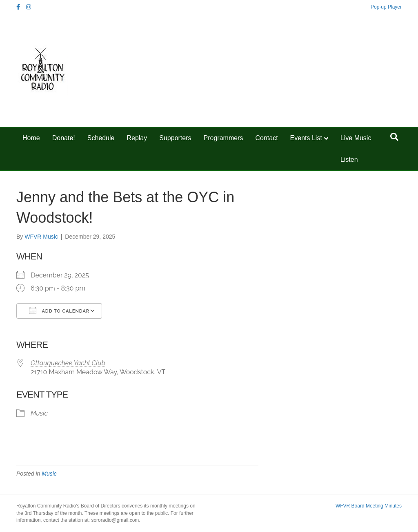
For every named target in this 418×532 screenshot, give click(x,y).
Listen (349, 160)
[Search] (394, 137)
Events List (306, 138)
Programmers (223, 138)
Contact (266, 138)
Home (31, 138)
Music (39, 413)
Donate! (64, 138)
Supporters (175, 138)
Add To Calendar (59, 311)
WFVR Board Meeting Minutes (369, 506)
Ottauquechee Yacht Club (68, 363)
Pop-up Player (386, 7)
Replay (137, 138)
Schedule (101, 138)
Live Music (356, 138)
